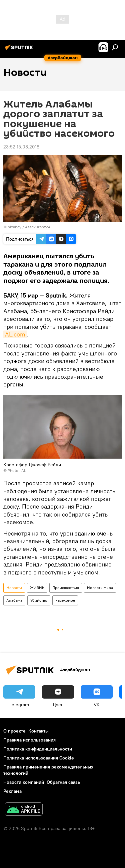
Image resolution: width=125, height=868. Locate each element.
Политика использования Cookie (39, 758)
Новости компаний (24, 782)
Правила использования (29, 740)
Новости (14, 588)
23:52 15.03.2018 (21, 147)
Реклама (12, 791)
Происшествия (66, 588)
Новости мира (100, 588)
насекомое (65, 600)
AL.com (15, 334)
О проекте (14, 731)
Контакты (38, 731)
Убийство (39, 600)
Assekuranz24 (38, 227)
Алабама (14, 600)
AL (24, 470)
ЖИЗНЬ (37, 588)
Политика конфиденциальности (38, 749)
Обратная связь (63, 782)
